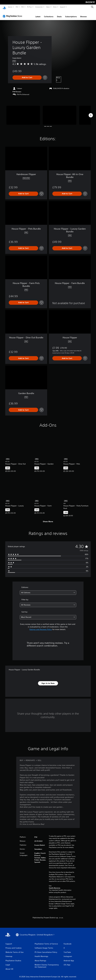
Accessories (39, 7)
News (48, 7)
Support (62, 7)
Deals (59, 14)
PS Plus (29, 7)
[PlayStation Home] (4, 7)
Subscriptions (71, 14)
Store (55, 7)
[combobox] (48, 590)
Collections (49, 14)
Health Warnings (55, 886)
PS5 (17, 7)
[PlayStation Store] (13, 14)
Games (10, 7)
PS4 (22, 7)
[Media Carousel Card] (23, 113)
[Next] (91, 113)
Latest (38, 14)
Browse (83, 14)
